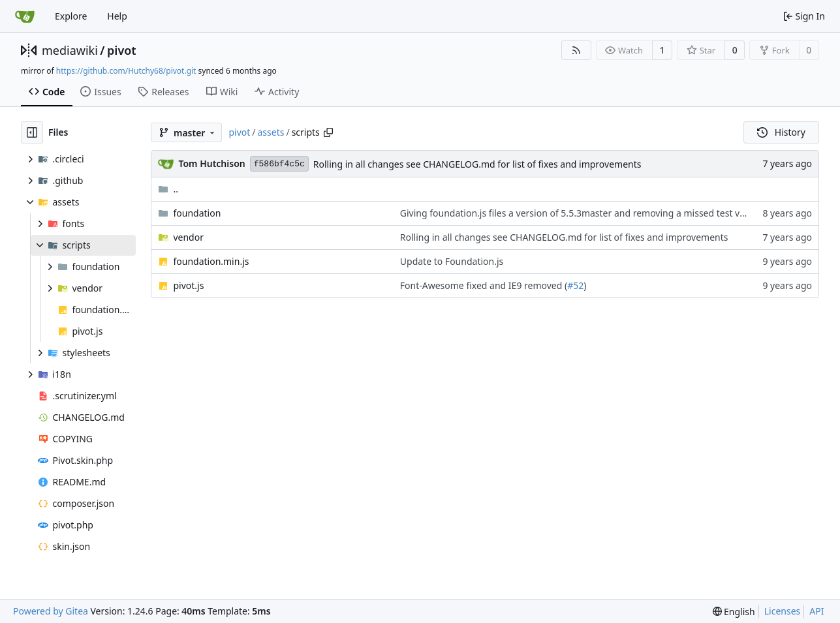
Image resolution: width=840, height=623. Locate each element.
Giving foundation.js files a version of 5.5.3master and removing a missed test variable (585, 213)
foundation (197, 213)
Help (117, 16)
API (817, 611)
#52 (575, 285)
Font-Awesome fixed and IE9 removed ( (484, 285)
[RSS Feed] (576, 50)
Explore (71, 16)
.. (168, 189)
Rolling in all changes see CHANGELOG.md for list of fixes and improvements (477, 164)
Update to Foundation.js (452, 261)
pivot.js (188, 285)
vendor (188, 237)
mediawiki (70, 50)
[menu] (734, 612)
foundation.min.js (211, 261)
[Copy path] (328, 132)
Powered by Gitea (51, 611)
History (781, 132)
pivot (122, 50)
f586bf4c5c (279, 164)
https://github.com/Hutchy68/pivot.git (126, 71)
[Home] (25, 16)
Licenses (783, 611)
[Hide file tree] (32, 132)
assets (271, 132)
